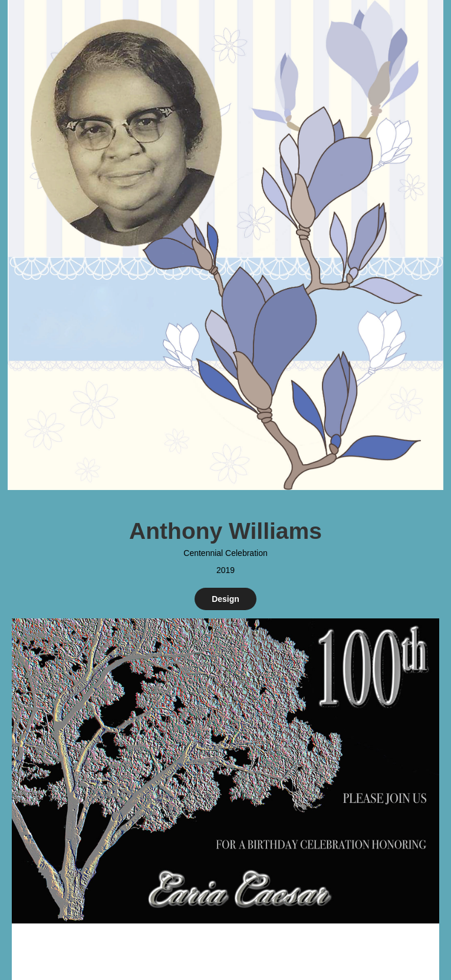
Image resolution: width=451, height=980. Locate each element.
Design (225, 599)
